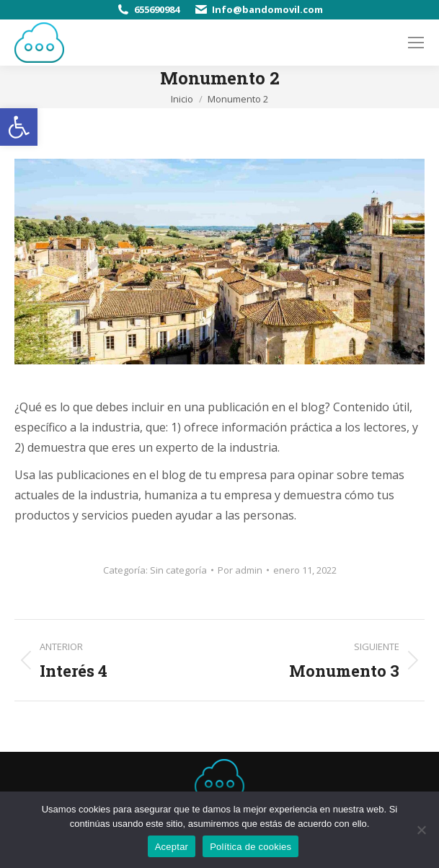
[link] (19, 127)
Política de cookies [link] (250, 847)
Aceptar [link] (172, 847)
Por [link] (240, 570)
